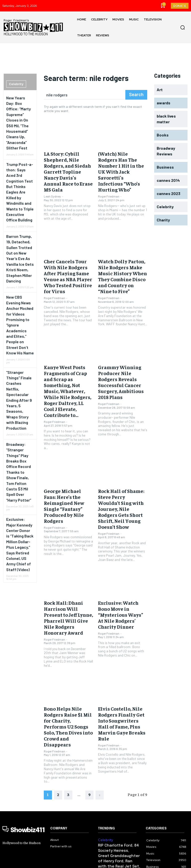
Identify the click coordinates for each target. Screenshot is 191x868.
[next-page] (100, 697)
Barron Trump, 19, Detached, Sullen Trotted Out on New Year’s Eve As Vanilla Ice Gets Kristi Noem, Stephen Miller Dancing (20, 194)
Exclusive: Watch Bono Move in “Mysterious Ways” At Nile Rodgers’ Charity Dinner (120, 541)
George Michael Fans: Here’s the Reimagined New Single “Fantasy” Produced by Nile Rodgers (68, 447)
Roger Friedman (109, 178)
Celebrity (15, 84)
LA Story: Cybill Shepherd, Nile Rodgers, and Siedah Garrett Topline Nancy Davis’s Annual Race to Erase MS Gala (68, 163)
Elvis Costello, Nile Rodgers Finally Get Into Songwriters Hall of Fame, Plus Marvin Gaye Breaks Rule (121, 637)
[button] (183, 27)
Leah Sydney (52, 178)
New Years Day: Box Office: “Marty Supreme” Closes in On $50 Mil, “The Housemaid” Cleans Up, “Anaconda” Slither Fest (20, 110)
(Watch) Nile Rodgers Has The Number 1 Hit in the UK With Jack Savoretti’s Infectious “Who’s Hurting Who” (122, 163)
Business (104, 776)
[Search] (137, 95)
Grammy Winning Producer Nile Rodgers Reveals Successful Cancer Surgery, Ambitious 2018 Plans (123, 346)
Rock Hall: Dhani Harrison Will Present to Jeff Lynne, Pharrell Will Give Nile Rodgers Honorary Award (68, 543)
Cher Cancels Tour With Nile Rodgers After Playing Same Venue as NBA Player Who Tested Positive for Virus (66, 252)
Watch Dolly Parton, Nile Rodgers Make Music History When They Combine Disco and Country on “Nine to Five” (122, 252)
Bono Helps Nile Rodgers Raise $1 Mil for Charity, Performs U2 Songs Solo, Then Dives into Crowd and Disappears (67, 637)
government (107, 806)
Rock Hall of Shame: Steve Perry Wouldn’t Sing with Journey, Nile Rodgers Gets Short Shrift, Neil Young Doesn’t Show (122, 449)
